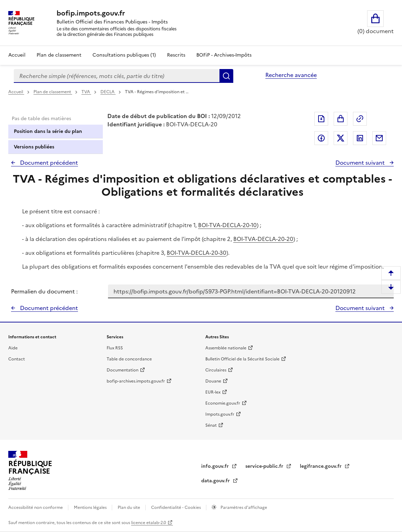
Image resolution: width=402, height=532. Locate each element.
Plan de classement (53, 92)
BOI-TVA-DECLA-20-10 (227, 225)
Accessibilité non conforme (36, 507)
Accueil (17, 55)
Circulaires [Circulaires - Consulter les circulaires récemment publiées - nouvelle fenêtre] (216, 370)
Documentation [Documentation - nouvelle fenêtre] (122, 370)
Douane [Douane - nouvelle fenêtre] (213, 381)
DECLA (108, 92)
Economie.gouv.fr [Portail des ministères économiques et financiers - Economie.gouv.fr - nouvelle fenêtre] (223, 403)
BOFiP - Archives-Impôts (224, 55)
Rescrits (176, 55)
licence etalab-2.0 (149, 523)
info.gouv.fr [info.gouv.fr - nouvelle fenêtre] (216, 466)
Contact (17, 359)
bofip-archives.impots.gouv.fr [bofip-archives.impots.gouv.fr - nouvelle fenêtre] (136, 381)
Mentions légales (91, 507)
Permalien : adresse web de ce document (360, 119)
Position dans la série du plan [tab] (48, 131)
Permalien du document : (44, 291)
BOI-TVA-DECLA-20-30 (197, 253)
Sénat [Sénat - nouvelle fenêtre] (211, 425)
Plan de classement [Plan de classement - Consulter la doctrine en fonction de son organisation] (59, 55)
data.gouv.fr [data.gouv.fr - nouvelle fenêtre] (216, 481)
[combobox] (117, 76)
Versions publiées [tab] (34, 147)
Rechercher (226, 76)
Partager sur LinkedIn (360, 138)
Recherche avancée (291, 75)
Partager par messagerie (379, 138)
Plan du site (129, 507)
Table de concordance (129, 359)
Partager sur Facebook (321, 138)
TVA (86, 92)
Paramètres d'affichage (243, 507)
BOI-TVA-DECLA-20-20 (263, 239)
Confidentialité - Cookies (177, 507)
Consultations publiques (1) (124, 55)
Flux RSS (115, 348)
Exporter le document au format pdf (321, 119)
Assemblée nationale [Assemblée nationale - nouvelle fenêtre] (226, 348)
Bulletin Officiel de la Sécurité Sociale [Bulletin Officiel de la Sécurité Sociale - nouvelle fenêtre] (242, 359)
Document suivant (361, 163)
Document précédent (48, 163)
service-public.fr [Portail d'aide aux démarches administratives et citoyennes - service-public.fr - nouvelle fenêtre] (265, 466)
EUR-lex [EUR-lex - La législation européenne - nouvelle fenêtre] (213, 392)
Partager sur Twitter (341, 138)
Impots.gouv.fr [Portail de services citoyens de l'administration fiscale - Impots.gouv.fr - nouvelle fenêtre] (220, 414)
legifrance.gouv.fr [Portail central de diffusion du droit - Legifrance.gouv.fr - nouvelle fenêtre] (321, 466)
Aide (13, 348)
